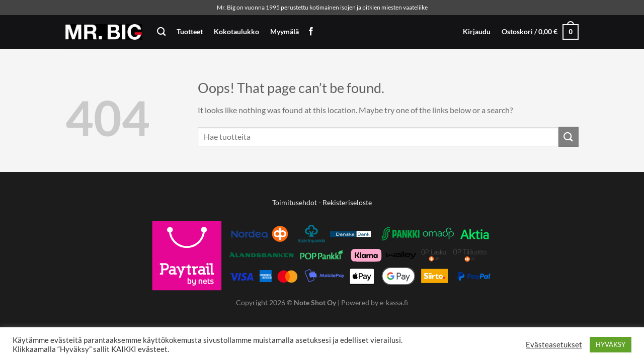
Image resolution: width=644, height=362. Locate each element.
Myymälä (285, 31)
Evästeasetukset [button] (554, 345)
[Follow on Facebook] (311, 32)
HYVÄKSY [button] (611, 344)
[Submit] (569, 137)
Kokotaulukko (236, 31)
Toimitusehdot (295, 202)
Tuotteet (190, 31)
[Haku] (161, 32)
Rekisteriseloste (347, 202)
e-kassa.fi (394, 302)
